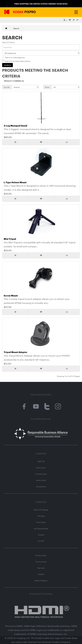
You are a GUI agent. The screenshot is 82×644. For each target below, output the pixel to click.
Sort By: (7, 87)
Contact (41, 535)
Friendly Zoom (41, 474)
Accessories (41, 486)
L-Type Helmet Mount (15, 182)
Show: (47, 87)
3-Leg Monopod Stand (15, 125)
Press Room (41, 522)
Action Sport (41, 480)
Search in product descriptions (16, 61)
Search (16, 28)
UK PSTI (41, 541)
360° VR (41, 461)
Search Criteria (8, 42)
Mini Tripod (10, 239)
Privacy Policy (41, 555)
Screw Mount (11, 295)
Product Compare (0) (14, 81)
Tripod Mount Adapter (16, 352)
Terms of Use (41, 562)
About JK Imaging (41, 510)
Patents (41, 574)
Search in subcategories (14, 57)
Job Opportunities (41, 528)
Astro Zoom (41, 468)
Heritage (41, 516)
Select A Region (41, 580)
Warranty (41, 568)
